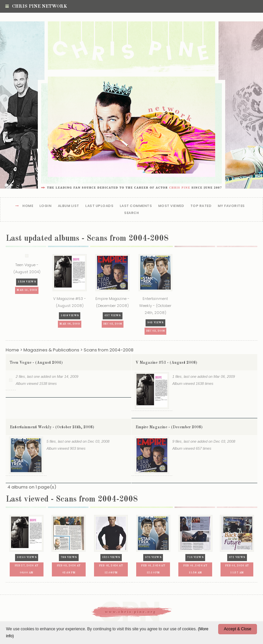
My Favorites (231, 206)
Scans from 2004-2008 (109, 351)
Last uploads (99, 206)
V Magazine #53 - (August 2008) (166, 363)
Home (28, 206)
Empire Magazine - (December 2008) (169, 429)
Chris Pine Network (36, 6)
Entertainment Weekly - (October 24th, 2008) (52, 429)
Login (46, 206)
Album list (69, 206)
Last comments (136, 206)
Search (131, 213)
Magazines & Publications (51, 351)
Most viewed (171, 206)
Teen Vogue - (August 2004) (36, 363)
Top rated (201, 206)
